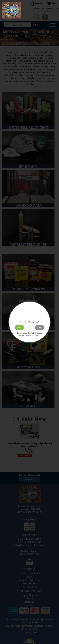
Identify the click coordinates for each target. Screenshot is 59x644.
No (40, 327)
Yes (19, 327)
